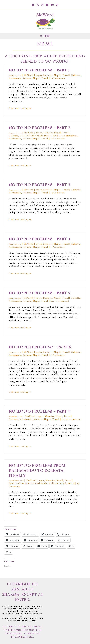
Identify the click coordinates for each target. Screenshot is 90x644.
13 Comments (58, 247)
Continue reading (20, 109)
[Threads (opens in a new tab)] (38, 5)
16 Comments (58, 78)
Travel (66, 75)
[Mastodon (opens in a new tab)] (57, 5)
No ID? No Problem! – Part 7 (39, 411)
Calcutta (76, 75)
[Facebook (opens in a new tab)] (33, 5)
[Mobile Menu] (45, 36)
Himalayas (72, 136)
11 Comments (58, 355)
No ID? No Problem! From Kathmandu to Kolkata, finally (37, 471)
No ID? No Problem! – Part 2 (40, 128)
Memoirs (48, 75)
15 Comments (58, 193)
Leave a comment (60, 301)
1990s (39, 75)
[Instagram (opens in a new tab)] (42, 5)
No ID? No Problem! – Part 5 (39, 293)
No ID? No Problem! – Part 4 (40, 239)
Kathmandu (15, 78)
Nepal (57, 75)
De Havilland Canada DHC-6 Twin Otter (42, 136)
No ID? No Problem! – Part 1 (39, 70)
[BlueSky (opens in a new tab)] (47, 5)
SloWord (29, 75)
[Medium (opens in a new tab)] (52, 5)
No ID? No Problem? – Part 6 (40, 347)
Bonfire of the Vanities (21, 483)
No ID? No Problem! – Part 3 (40, 185)
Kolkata (27, 78)
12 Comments (58, 139)
